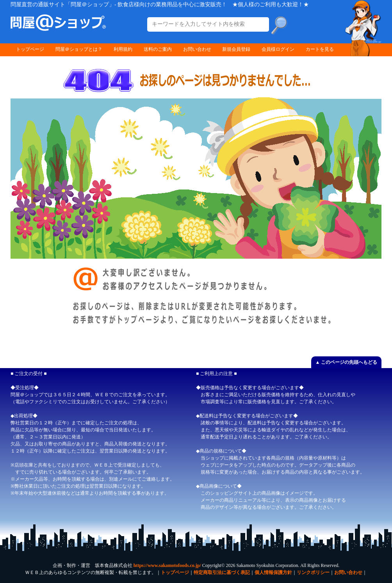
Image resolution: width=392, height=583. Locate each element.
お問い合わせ (197, 49)
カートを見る (320, 49)
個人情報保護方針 (273, 572)
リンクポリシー (313, 572)
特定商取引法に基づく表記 (222, 572)
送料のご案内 (158, 49)
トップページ (30, 49)
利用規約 (123, 49)
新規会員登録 (236, 49)
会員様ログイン (278, 49)
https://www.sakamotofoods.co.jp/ (167, 565)
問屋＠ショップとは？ (79, 49)
